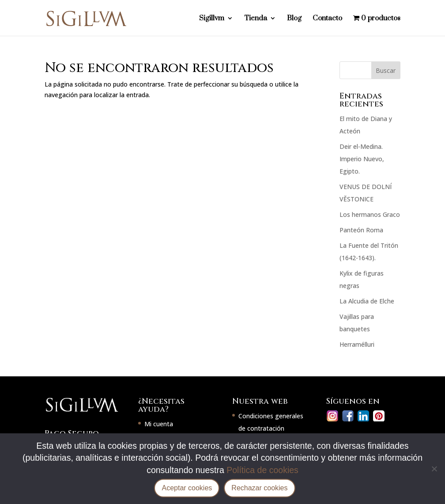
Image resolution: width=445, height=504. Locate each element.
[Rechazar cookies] (434, 469)
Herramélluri (357, 344)
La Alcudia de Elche (367, 301)
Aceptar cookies (187, 488)
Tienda (256, 19)
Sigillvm (212, 19)
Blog (294, 19)
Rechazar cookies (259, 488)
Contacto (327, 19)
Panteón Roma (361, 230)
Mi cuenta (159, 424)
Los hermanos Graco (370, 214)
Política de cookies (262, 470)
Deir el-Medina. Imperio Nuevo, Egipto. (362, 159)
